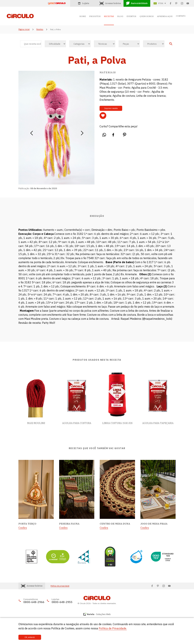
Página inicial (24, 29)
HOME (83, 16)
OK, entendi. (30, 637)
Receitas (40, 29)
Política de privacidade (60, 586)
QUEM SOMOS (147, 16)
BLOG (120, 16)
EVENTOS (131, 16)
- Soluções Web (99, 614)
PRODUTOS (95, 16)
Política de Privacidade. (113, 628)
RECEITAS (109, 16)
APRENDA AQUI (165, 16)
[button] (32, 132)
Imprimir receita (111, 108)
